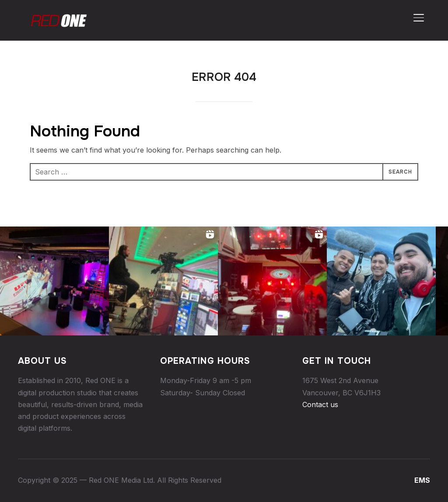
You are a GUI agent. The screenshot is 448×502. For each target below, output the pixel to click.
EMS (422, 480)
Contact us (320, 404)
